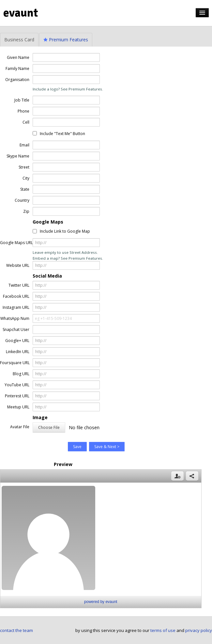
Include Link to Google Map (65, 231)
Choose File (49, 427)
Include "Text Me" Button (62, 134)
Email (24, 145)
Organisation (17, 80)
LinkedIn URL (18, 352)
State (25, 189)
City (26, 178)
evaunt (21, 13)
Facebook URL (16, 296)
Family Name (17, 69)
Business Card (19, 40)
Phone (23, 111)
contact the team (16, 630)
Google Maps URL (15, 243)
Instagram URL (16, 307)
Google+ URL (17, 341)
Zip (26, 211)
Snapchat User (16, 329)
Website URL (18, 265)
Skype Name (18, 156)
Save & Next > (107, 447)
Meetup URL (18, 407)
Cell (26, 122)
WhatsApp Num (15, 318)
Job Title (22, 100)
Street (24, 167)
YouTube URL (17, 385)
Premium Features (66, 40)
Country (22, 200)
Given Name (18, 57)
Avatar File (20, 427)
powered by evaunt (101, 602)
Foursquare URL (15, 363)
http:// (41, 243)
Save (77, 447)
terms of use (163, 630)
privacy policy (199, 630)
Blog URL (21, 374)
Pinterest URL (17, 396)
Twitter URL (19, 285)
